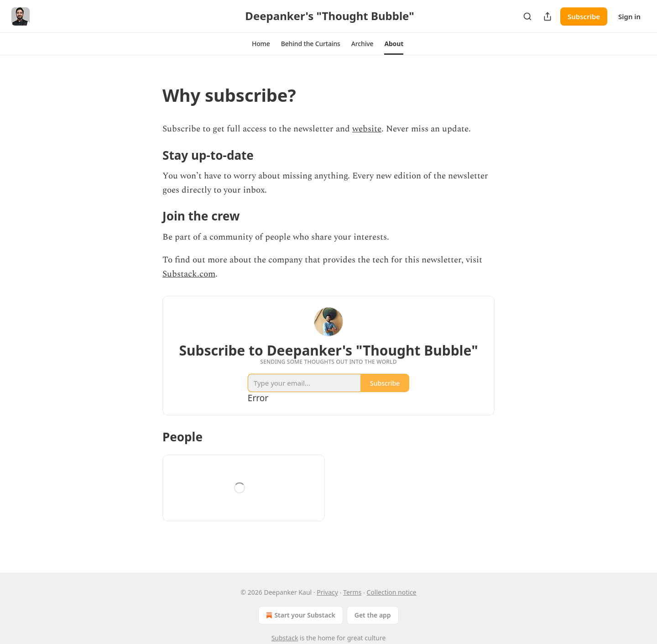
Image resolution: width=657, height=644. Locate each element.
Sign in (629, 16)
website (367, 129)
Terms (352, 592)
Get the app (373, 615)
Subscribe (584, 16)
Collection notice (392, 592)
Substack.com (189, 274)
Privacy (327, 592)
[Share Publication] (547, 16)
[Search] (527, 16)
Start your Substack (300, 615)
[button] (261, 44)
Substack (285, 638)
